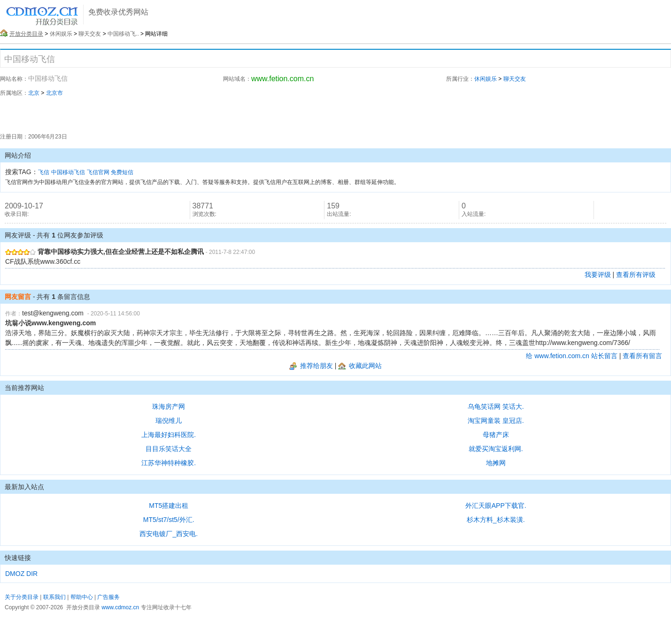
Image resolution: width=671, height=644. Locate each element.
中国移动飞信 (68, 172)
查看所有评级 (636, 275)
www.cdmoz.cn (120, 607)
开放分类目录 (26, 34)
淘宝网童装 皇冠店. (496, 421)
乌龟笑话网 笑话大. (496, 406)
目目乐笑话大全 (169, 449)
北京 (34, 93)
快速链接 (18, 558)
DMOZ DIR (21, 574)
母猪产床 (496, 435)
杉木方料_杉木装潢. (496, 520)
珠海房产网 (169, 406)
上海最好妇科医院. (169, 435)
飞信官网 (98, 172)
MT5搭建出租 (169, 506)
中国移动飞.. (123, 34)
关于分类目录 (22, 597)
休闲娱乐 (61, 34)
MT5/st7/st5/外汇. (169, 520)
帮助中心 (82, 597)
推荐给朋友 (311, 366)
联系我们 (54, 597)
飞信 (44, 172)
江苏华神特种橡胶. (169, 463)
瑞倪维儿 (169, 421)
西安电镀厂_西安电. (169, 534)
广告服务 (108, 597)
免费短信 (122, 172)
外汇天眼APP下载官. (496, 506)
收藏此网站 (360, 366)
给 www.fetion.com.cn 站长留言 (572, 356)
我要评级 (598, 275)
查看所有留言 (642, 356)
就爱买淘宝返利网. (496, 449)
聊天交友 (90, 34)
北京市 (54, 93)
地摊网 (496, 463)
